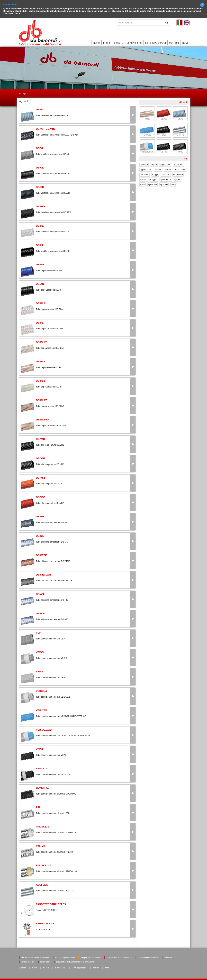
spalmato (166, 175)
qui (109, 11)
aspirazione (165, 165)
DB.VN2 (180, 152)
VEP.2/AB (147, 135)
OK (202, 5)
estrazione (178, 175)
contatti (174, 43)
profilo (107, 43)
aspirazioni (179, 165)
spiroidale (153, 184)
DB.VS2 (164, 119)
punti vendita (134, 43)
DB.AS (164, 135)
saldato (168, 170)
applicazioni (180, 170)
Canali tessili (45, 962)
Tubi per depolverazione (65, 958)
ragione (158, 170)
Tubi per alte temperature (91, 958)
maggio (154, 180)
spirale (177, 180)
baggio (155, 175)
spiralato (144, 165)
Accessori (168, 958)
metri (173, 184)
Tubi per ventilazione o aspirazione (35, 958)
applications (166, 180)
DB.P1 (180, 119)
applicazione (146, 170)
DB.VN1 (164, 152)
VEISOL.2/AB (147, 152)
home (97, 43)
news (185, 43)
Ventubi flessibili (28, 962)
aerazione (145, 175)
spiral (143, 184)
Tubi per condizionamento (148, 958)
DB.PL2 (147, 119)
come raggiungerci (155, 43)
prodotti (119, 43)
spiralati (144, 180)
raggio (154, 165)
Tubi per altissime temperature (119, 958)
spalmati (164, 184)
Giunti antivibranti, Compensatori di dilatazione (75, 962)
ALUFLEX (180, 135)
